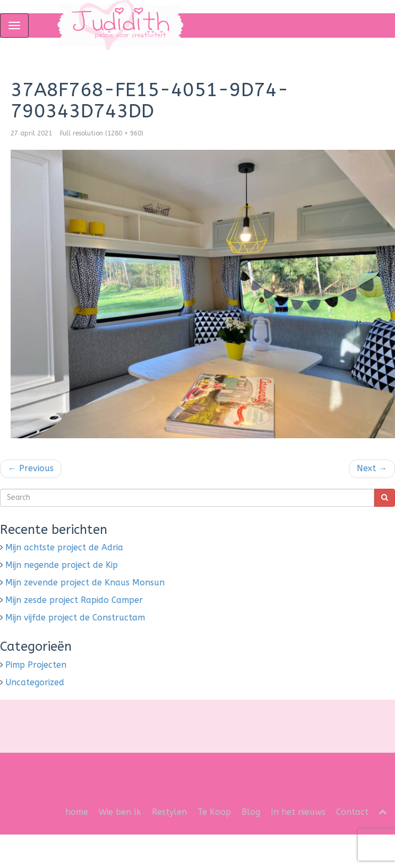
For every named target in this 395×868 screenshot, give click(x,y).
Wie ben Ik (120, 812)
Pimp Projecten (36, 665)
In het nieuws (298, 812)
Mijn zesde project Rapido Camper (74, 600)
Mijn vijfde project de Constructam (75, 618)
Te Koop (214, 812)
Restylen (169, 812)
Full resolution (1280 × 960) (102, 133)
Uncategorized (35, 682)
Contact (352, 812)
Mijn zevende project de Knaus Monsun (85, 582)
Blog (251, 812)
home (77, 812)
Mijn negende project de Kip (62, 565)
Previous (31, 468)
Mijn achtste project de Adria (64, 547)
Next (372, 468)
